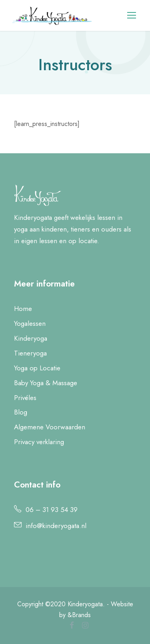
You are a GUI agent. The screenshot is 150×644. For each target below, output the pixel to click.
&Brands (78, 615)
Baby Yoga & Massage (46, 383)
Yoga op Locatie (37, 368)
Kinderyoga (31, 338)
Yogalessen (30, 323)
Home (23, 309)
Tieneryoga (30, 353)
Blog (21, 412)
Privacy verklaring (39, 442)
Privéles (25, 398)
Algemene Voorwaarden (50, 427)
